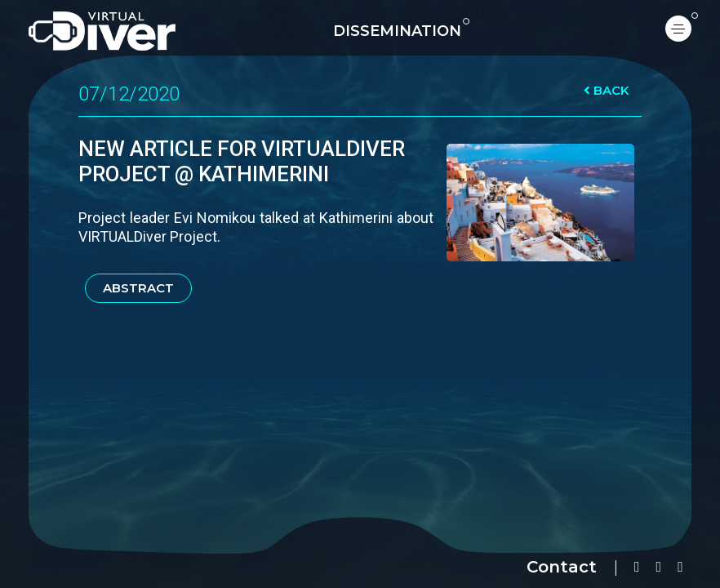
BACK (607, 90)
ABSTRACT (138, 288)
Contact (562, 567)
